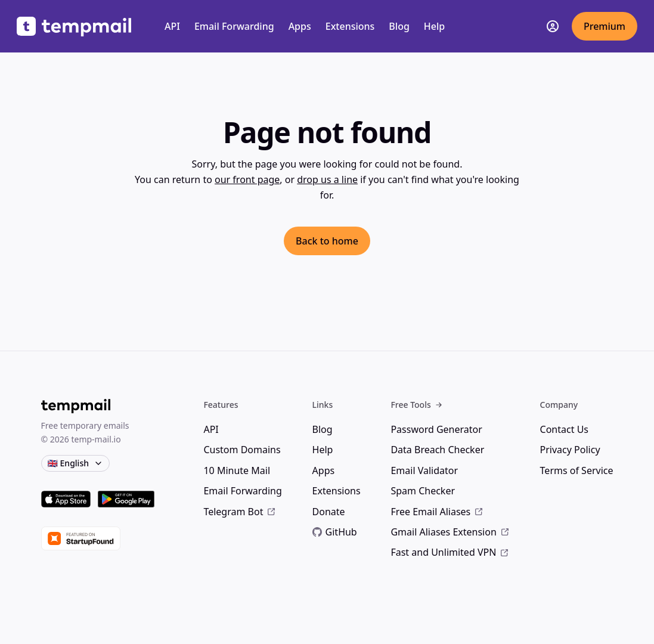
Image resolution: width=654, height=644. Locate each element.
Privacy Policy (570, 450)
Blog (399, 26)
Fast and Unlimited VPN (450, 552)
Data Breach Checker (437, 450)
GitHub (335, 532)
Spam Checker (423, 491)
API (172, 26)
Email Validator (424, 470)
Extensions (350, 26)
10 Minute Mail (237, 470)
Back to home (327, 241)
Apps (300, 26)
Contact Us (564, 429)
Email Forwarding (234, 26)
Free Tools (416, 405)
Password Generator (436, 429)
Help (434, 26)
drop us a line (327, 179)
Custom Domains (242, 450)
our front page (247, 179)
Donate (329, 512)
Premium (605, 26)
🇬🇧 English (75, 463)
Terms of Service (577, 470)
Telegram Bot (240, 512)
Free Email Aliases (437, 512)
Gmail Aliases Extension (450, 532)
